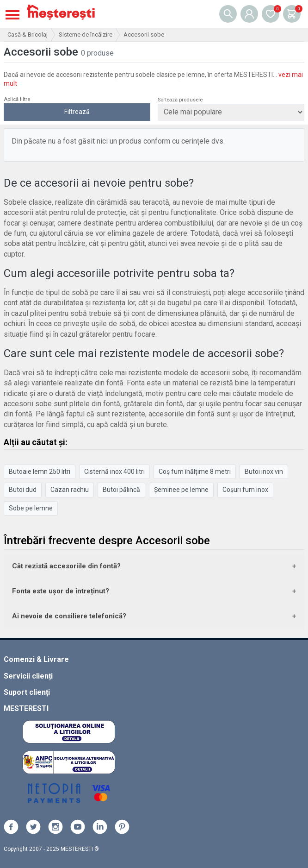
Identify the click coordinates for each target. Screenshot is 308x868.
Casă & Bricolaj (28, 35)
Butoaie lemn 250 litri (40, 472)
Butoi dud (23, 490)
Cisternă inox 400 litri (114, 472)
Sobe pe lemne (31, 508)
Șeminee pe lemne (181, 490)
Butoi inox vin (264, 472)
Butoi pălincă (121, 490)
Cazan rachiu (70, 490)
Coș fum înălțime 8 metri (195, 472)
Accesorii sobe (144, 35)
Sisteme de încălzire (86, 35)
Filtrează (77, 112)
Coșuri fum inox (245, 490)
